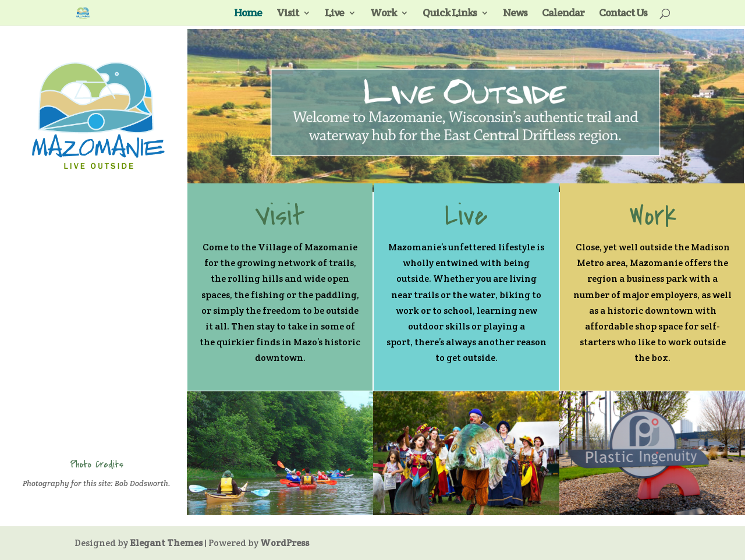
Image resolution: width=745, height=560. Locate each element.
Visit (288, 14)
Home (248, 14)
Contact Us (623, 14)
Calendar (563, 14)
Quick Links (450, 14)
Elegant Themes (166, 543)
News (515, 14)
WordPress (285, 543)
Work (383, 14)
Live (334, 14)
